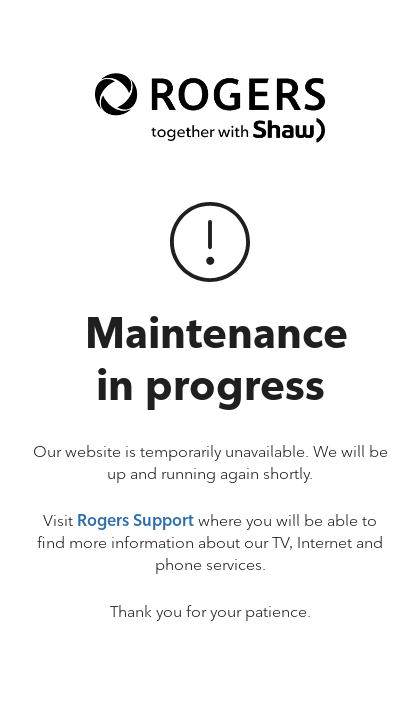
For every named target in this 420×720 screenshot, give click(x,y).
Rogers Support (135, 520)
